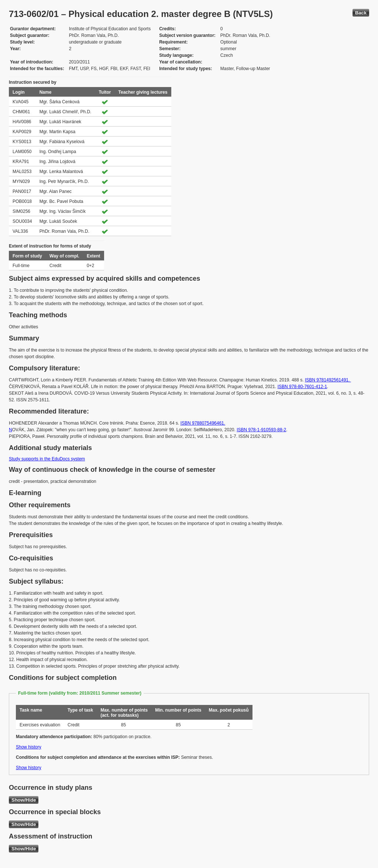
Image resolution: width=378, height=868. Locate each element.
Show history (29, 747)
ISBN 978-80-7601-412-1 (302, 387)
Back (361, 13)
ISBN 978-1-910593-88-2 (261, 430)
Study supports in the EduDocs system (47, 459)
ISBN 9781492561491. (328, 380)
